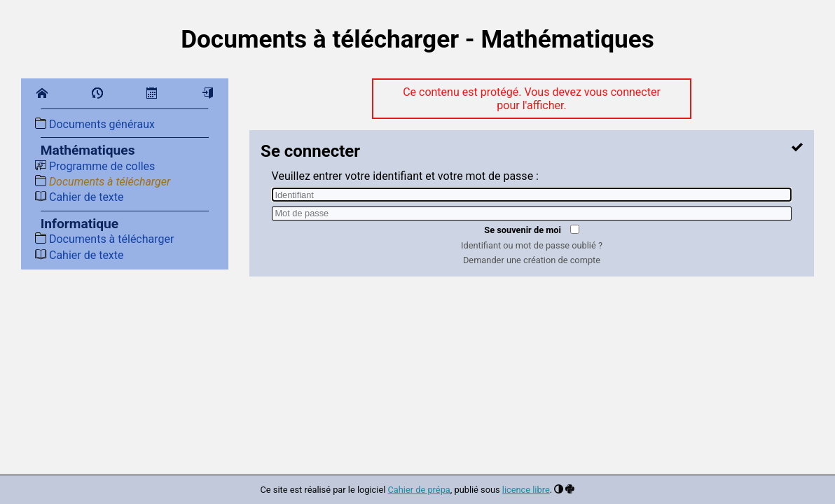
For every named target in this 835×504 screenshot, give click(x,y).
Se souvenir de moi (523, 230)
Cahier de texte (80, 197)
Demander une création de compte (532, 260)
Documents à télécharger (103, 182)
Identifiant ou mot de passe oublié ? (532, 245)
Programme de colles (95, 166)
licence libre (526, 490)
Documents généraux (95, 124)
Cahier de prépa (419, 490)
